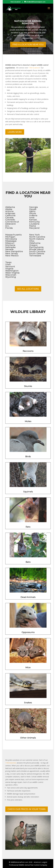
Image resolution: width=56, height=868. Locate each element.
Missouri (10, 243)
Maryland (34, 228)
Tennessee (35, 256)
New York (34, 235)
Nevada (9, 249)
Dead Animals (28, 597)
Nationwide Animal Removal (28, 26)
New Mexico (12, 256)
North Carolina (37, 237)
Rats (28, 527)
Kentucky (34, 222)
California (10, 215)
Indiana (33, 215)
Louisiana (34, 224)
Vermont (10, 267)
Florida (9, 228)
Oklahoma (35, 243)
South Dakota (37, 254)
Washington (12, 271)
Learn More (15, 132)
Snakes (28, 703)
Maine (33, 226)
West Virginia (12, 273)
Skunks (28, 386)
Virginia (9, 269)
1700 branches (11, 763)
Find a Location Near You (28, 48)
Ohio (32, 241)
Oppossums (28, 632)
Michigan (10, 237)
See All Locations (28, 289)
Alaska (9, 209)
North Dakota (37, 239)
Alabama (10, 207)
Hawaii (33, 209)
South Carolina (37, 251)
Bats (28, 562)
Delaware (11, 224)
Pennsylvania (36, 247)
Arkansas (10, 213)
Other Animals (28, 738)
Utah (8, 264)
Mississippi (11, 241)
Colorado (10, 220)
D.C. (7, 226)
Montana (10, 245)
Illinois (33, 213)
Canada (9, 218)
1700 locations (34, 68)
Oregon (33, 245)
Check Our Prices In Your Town (27, 809)
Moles (28, 421)
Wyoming (11, 277)
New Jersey (12, 254)
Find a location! (16, 2)
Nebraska (10, 247)
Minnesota (11, 239)
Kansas (33, 220)
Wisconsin (11, 275)
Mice (28, 667)
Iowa (32, 218)
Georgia (33, 207)
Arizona (9, 211)
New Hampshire (14, 251)
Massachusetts (13, 235)
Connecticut (12, 222)
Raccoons (28, 351)
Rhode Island (36, 249)
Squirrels (28, 492)
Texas (8, 262)
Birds (28, 457)
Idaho (32, 211)
